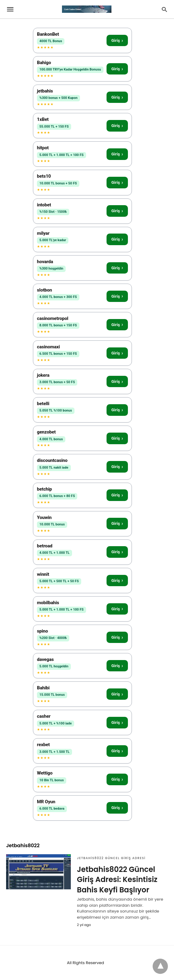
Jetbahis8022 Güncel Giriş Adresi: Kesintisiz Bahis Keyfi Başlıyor (117, 880)
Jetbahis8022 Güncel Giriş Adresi (111, 858)
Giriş (117, 40)
